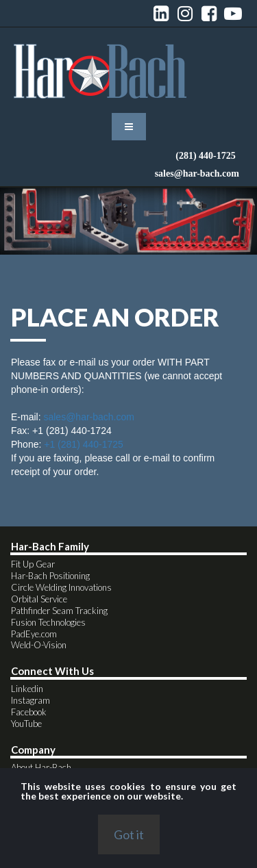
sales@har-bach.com (89, 423)
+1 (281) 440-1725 (84, 450)
